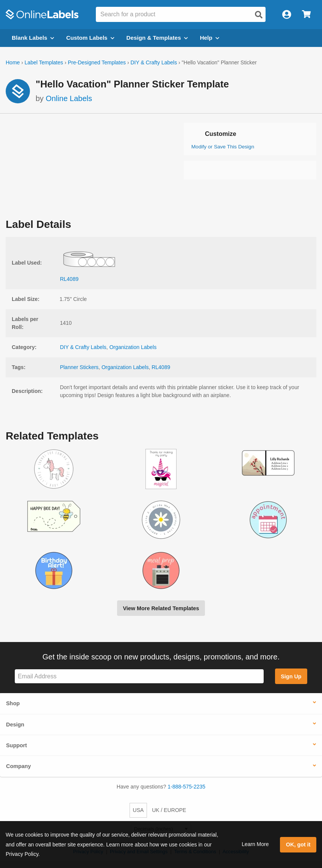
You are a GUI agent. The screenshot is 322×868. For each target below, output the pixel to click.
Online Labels (69, 98)
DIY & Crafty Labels (154, 62)
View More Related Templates (161, 608)
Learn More (255, 844)
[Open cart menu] (306, 15)
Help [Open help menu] (210, 38)
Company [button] (19, 766)
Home (13, 62)
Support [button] (16, 745)
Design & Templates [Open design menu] (157, 38)
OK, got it (298, 845)
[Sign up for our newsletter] (139, 676)
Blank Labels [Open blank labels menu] (33, 38)
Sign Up (291, 676)
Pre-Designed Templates (97, 62)
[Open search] (259, 15)
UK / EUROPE (169, 810)
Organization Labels (133, 347)
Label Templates (44, 62)
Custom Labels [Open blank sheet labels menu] (90, 38)
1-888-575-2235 (187, 787)
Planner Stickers (79, 367)
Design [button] (15, 725)
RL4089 (161, 367)
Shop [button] (13, 703)
